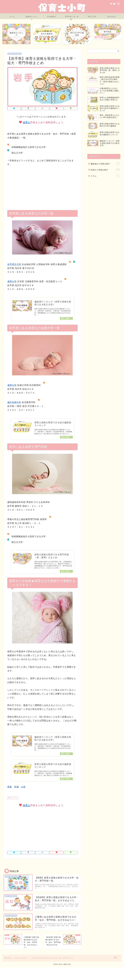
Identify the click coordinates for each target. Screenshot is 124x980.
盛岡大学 (12, 282)
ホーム (12, 16)
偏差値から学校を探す (105, 169)
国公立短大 (112, 16)
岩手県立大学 (14, 264)
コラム (105, 182)
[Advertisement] (42, 188)
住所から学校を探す (14, 54)
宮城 (16, 796)
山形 (23, 796)
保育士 (27, 122)
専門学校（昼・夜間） (72, 17)
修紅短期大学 (14, 403)
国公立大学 (92, 16)
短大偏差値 (51, 16)
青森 (10, 796)
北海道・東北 (13, 807)
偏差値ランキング (32, 17)
